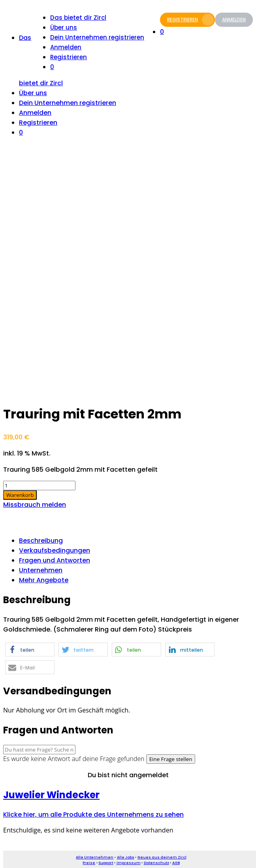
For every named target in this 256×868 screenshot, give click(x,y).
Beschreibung (41, 541)
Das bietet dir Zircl (78, 18)
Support (106, 863)
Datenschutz (156, 863)
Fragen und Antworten (55, 560)
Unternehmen (41, 570)
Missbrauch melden (35, 505)
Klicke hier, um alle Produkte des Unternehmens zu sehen (93, 815)
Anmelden (234, 20)
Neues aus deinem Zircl (162, 857)
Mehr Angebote (44, 580)
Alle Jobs (126, 857)
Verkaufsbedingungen (55, 550)
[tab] (136, 541)
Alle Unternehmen (95, 857)
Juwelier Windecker (51, 795)
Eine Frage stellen (171, 759)
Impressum (129, 863)
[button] (30, 650)
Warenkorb (20, 495)
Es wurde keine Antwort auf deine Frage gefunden (74, 759)
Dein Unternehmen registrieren (97, 37)
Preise (89, 863)
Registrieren (190, 20)
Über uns (64, 27)
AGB (176, 863)
